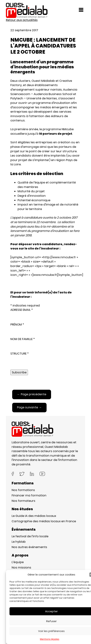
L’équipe (18, 562)
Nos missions (21, 568)
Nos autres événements (29, 547)
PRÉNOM (17, 325)
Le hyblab (19, 542)
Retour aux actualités (22, 20)
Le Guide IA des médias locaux (34, 516)
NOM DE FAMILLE (23, 339)
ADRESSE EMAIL (22, 310)
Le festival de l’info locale (30, 536)
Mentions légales (50, 639)
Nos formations (23, 490)
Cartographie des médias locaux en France (44, 521)
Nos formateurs (23, 501)
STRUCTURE (20, 354)
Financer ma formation (29, 495)
